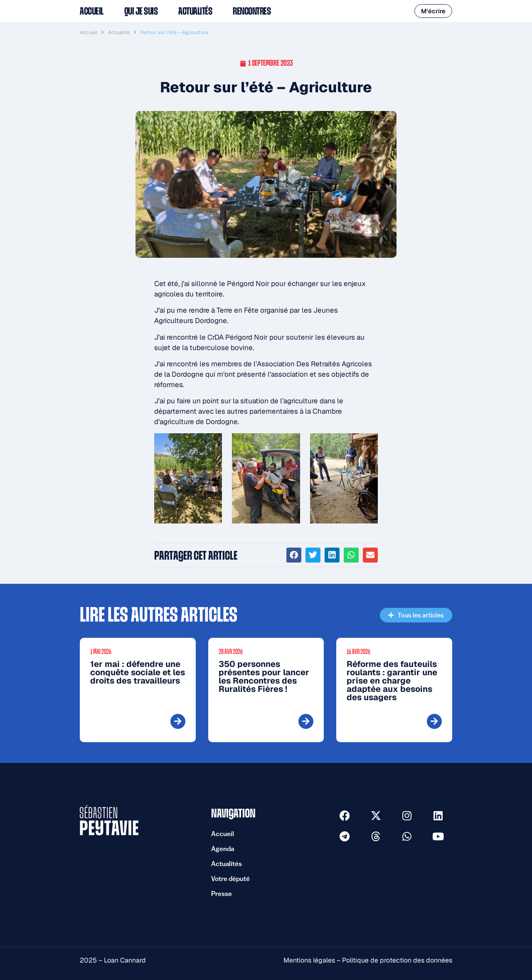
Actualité (119, 32)
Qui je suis (141, 11)
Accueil (92, 11)
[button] (294, 555)
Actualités (195, 11)
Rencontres (252, 11)
